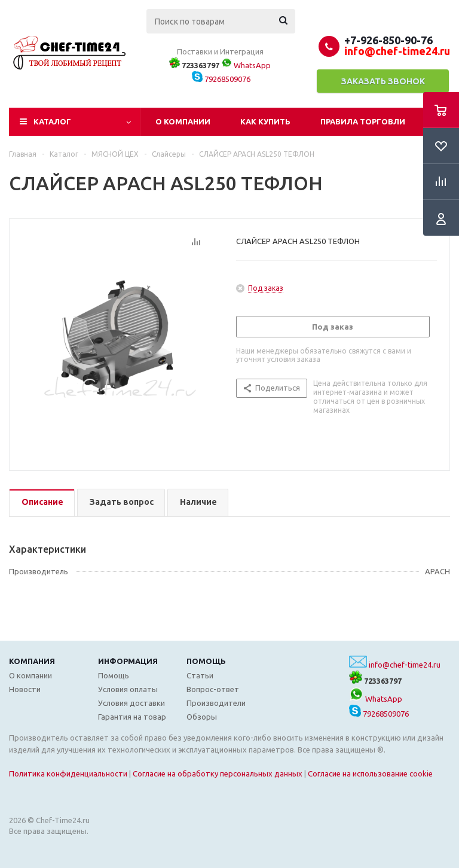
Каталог (52, 121)
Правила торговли (363, 121)
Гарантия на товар (132, 717)
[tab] (42, 503)
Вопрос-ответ (213, 689)
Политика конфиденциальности (68, 773)
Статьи (200, 675)
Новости (25, 689)
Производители (216, 703)
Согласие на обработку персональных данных (218, 773)
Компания (32, 661)
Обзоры (202, 717)
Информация (128, 661)
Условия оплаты (128, 689)
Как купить (265, 121)
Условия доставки (131, 703)
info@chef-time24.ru (405, 665)
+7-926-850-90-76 (388, 40)
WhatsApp (246, 65)
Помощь (206, 661)
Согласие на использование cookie (370, 773)
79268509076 (221, 79)
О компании (183, 121)
